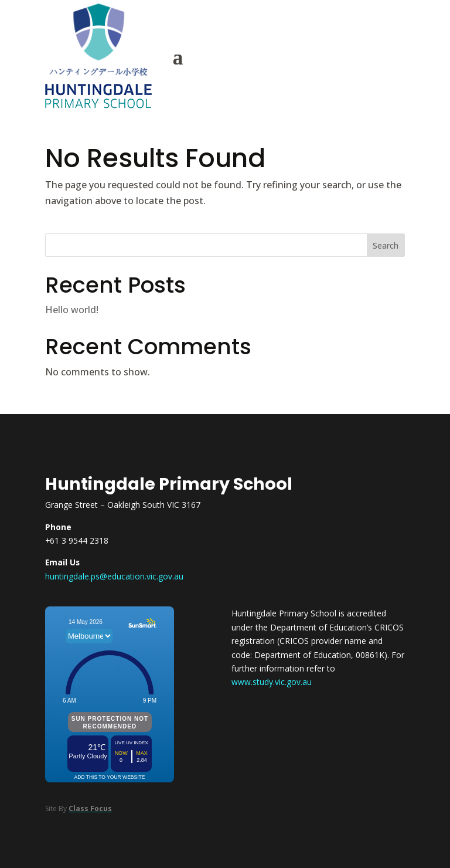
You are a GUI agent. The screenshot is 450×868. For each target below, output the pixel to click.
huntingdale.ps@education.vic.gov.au (114, 576)
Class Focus (90, 808)
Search (386, 245)
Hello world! (72, 310)
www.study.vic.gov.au (272, 682)
